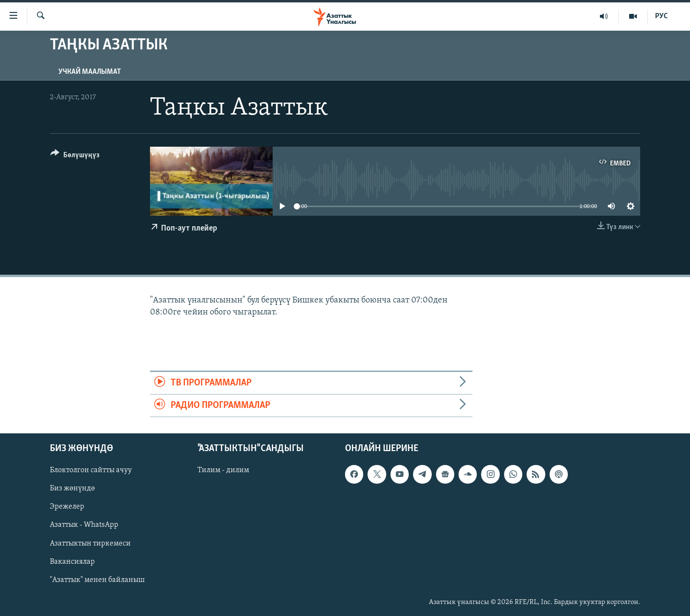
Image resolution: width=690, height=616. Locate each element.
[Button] (75, 157)
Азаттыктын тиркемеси (90, 544)
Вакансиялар (72, 562)
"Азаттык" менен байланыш (97, 580)
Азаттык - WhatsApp (84, 525)
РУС (661, 16)
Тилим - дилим (223, 471)
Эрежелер (67, 507)
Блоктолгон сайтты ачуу (91, 471)
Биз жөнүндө (72, 489)
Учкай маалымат (90, 72)
